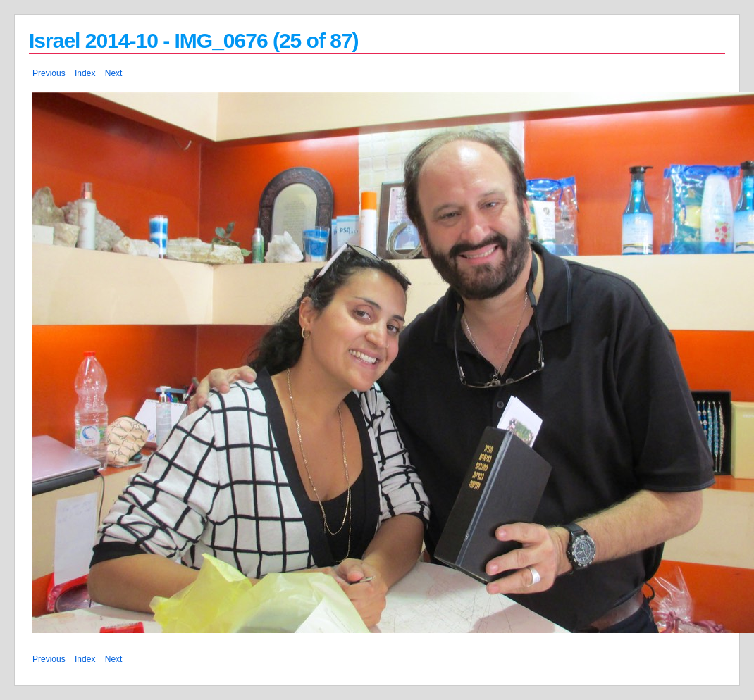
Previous (49, 73)
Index (85, 73)
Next (114, 73)
